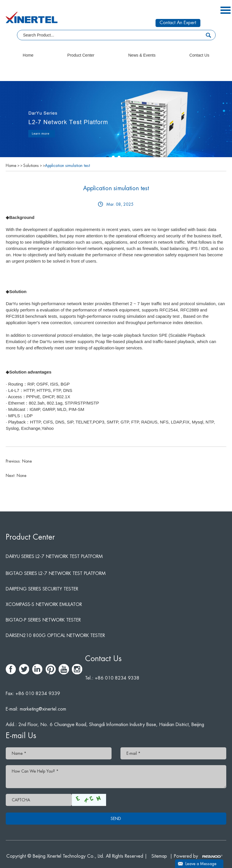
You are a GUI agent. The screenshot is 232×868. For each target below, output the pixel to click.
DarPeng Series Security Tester (42, 589)
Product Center (81, 55)
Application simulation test (67, 165)
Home (28, 55)
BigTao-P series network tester (43, 620)
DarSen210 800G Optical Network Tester (55, 636)
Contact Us (199, 55)
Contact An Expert (178, 23)
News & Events (142, 55)
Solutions (31, 165)
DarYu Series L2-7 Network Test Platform (54, 557)
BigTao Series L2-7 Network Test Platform (56, 573)
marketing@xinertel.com (43, 709)
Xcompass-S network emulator (44, 605)
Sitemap (159, 856)
